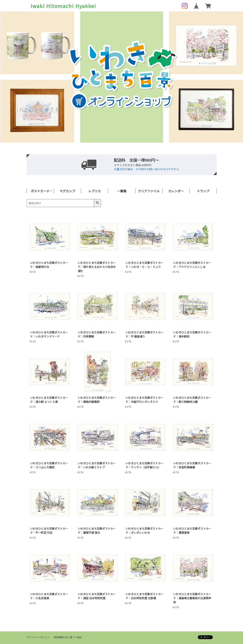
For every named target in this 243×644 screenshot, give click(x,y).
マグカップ (67, 191)
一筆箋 (122, 191)
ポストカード (40, 191)
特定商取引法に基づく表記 (68, 637)
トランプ (203, 191)
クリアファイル (149, 191)
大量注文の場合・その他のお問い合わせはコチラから (146, 169)
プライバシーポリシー (38, 637)
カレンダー (176, 191)
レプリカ (94, 191)
